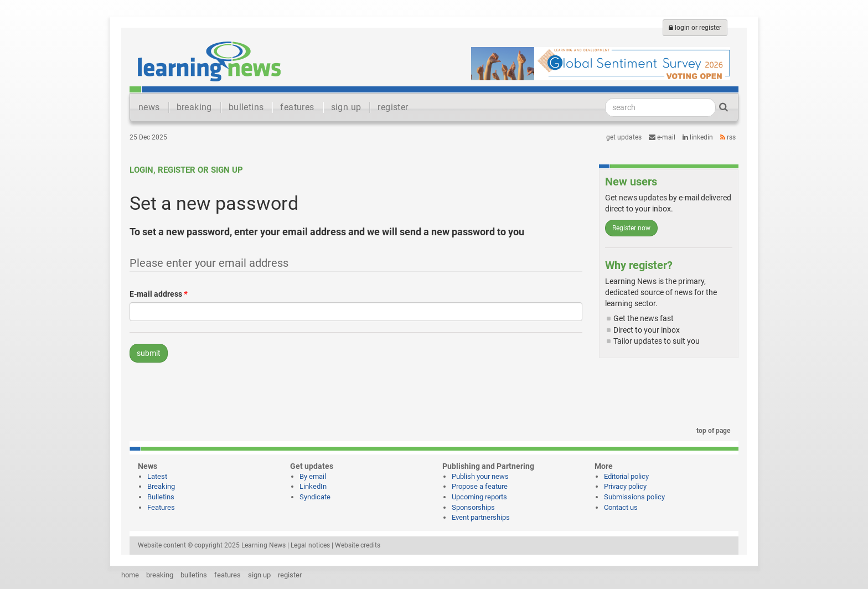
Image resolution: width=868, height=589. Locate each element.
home (130, 575)
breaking (194, 107)
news (149, 107)
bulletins (246, 107)
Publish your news (480, 476)
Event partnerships (481, 517)
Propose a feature (480, 486)
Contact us (621, 507)
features (297, 107)
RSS (728, 137)
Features (161, 507)
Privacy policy (625, 486)
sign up (346, 107)
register (393, 107)
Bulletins (161, 497)
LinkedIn (698, 137)
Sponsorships (473, 507)
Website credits (358, 545)
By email (313, 476)
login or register (695, 28)
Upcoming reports (479, 497)
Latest (157, 476)
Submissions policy (634, 497)
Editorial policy (626, 476)
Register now (631, 228)
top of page (711, 431)
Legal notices (310, 545)
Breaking (161, 486)
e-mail (662, 137)
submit (149, 353)
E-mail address (158, 294)
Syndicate (315, 497)
